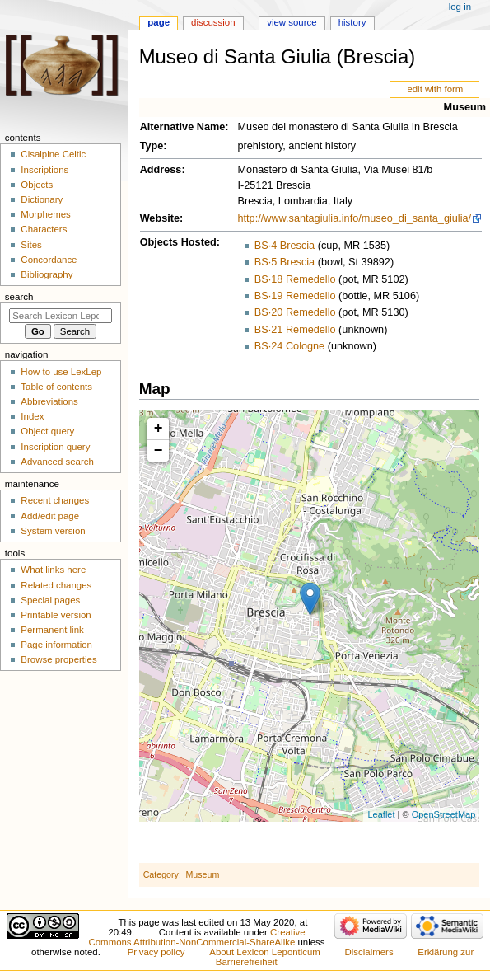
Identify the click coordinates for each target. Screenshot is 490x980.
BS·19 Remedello (295, 296)
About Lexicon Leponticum (265, 952)
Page (159, 22)
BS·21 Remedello (295, 330)
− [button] (159, 451)
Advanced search (57, 462)
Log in (460, 7)
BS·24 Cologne (289, 346)
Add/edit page (50, 516)
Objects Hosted (178, 242)
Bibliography (47, 274)
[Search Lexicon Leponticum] (61, 316)
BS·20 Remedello (295, 312)
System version (53, 531)
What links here (53, 570)
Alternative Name (183, 127)
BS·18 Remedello (295, 279)
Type (152, 146)
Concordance (49, 260)
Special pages (50, 600)
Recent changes (55, 500)
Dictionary (42, 199)
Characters (44, 229)
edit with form (435, 89)
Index (32, 416)
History (352, 22)
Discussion (213, 22)
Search (19, 297)
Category (161, 874)
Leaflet (381, 814)
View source (292, 22)
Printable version (56, 615)
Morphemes (45, 214)
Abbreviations (49, 401)
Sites (31, 245)
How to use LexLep (61, 372)
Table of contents (56, 387)
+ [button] (159, 429)
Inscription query (55, 447)
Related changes (56, 585)
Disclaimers (369, 952)
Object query (47, 431)
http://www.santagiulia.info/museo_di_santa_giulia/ (355, 218)
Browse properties (58, 659)
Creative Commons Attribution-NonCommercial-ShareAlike (197, 937)
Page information (56, 645)
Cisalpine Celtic (53, 154)
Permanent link (52, 630)
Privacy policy (156, 952)
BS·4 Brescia (285, 246)
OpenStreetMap (444, 814)
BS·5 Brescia (285, 262)
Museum (465, 107)
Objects (37, 185)
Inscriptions (44, 170)
